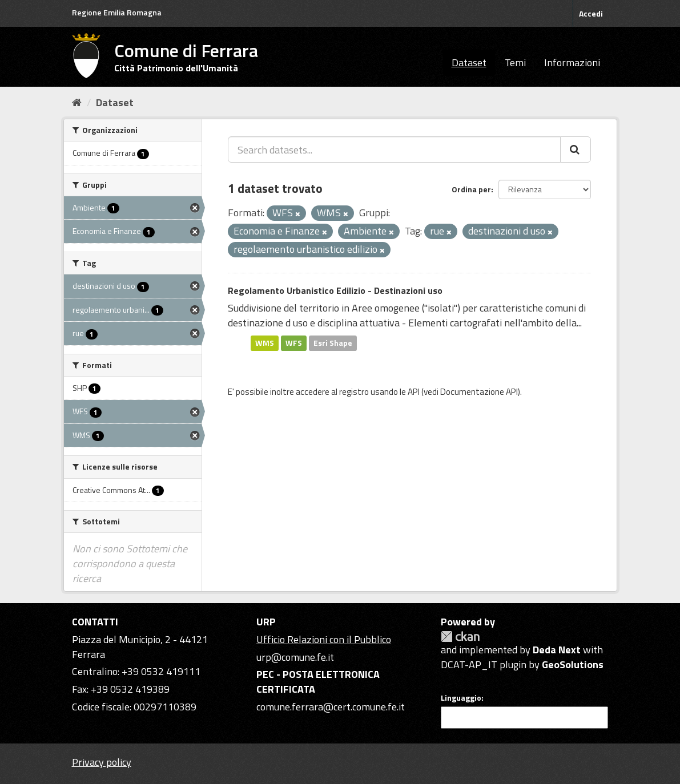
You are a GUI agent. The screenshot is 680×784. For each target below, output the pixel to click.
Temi (515, 62)
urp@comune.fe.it (295, 657)
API (414, 392)
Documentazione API (479, 392)
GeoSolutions (573, 664)
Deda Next (557, 650)
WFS (294, 343)
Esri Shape (333, 343)
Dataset (469, 62)
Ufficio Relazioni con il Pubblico (324, 639)
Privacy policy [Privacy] (102, 762)
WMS (265, 343)
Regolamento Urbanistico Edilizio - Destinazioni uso (335, 290)
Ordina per (471, 189)
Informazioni (572, 62)
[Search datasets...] (394, 149)
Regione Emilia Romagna (117, 12)
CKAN (460, 637)
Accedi (591, 13)
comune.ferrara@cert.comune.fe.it (331, 707)
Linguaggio (461, 698)
